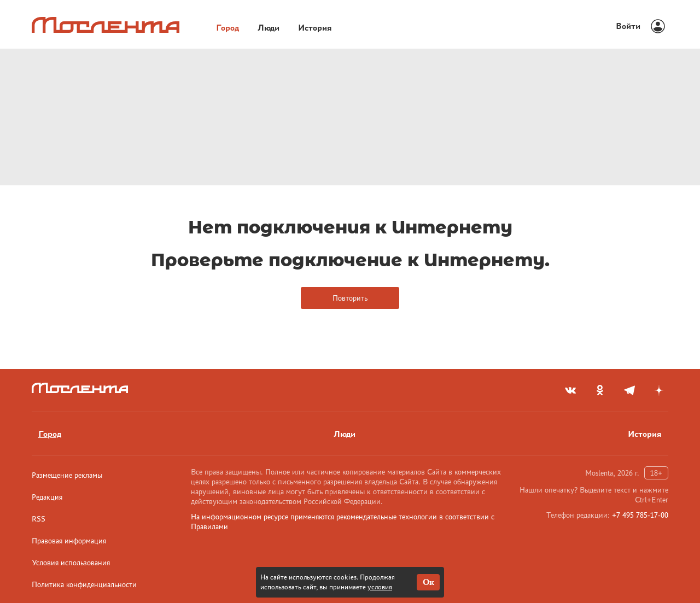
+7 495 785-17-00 (640, 515)
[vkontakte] (570, 390)
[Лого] (106, 25)
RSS (39, 519)
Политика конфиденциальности (84, 584)
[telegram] (629, 390)
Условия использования (71, 563)
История (315, 28)
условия (380, 587)
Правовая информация (69, 541)
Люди (269, 28)
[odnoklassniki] (600, 390)
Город (227, 28)
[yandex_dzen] (659, 390)
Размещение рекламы (67, 475)
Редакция (47, 497)
